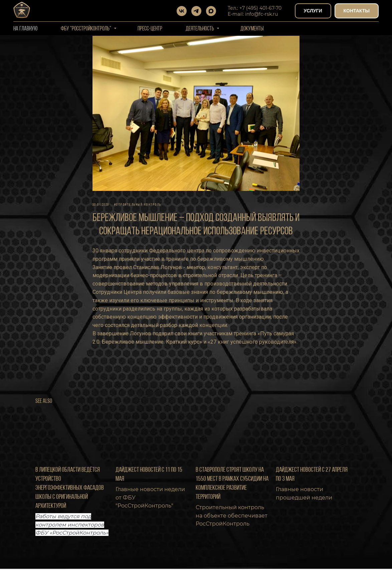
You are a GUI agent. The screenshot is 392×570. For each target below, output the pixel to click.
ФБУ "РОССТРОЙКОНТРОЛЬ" (86, 29)
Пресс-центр (150, 29)
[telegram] (196, 11)
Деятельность (200, 29)
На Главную (25, 29)
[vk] (182, 11)
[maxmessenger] (211, 11)
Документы (252, 29)
